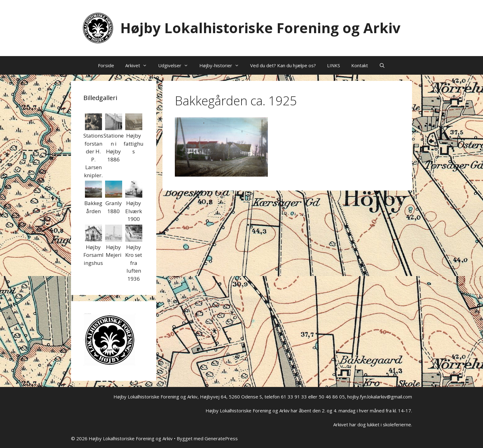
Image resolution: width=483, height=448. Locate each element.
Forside (106, 65)
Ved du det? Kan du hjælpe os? (283, 65)
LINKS (334, 65)
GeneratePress (221, 438)
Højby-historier (222, 65)
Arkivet (139, 65)
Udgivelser (176, 65)
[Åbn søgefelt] (382, 65)
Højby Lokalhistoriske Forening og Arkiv (260, 28)
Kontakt (360, 65)
